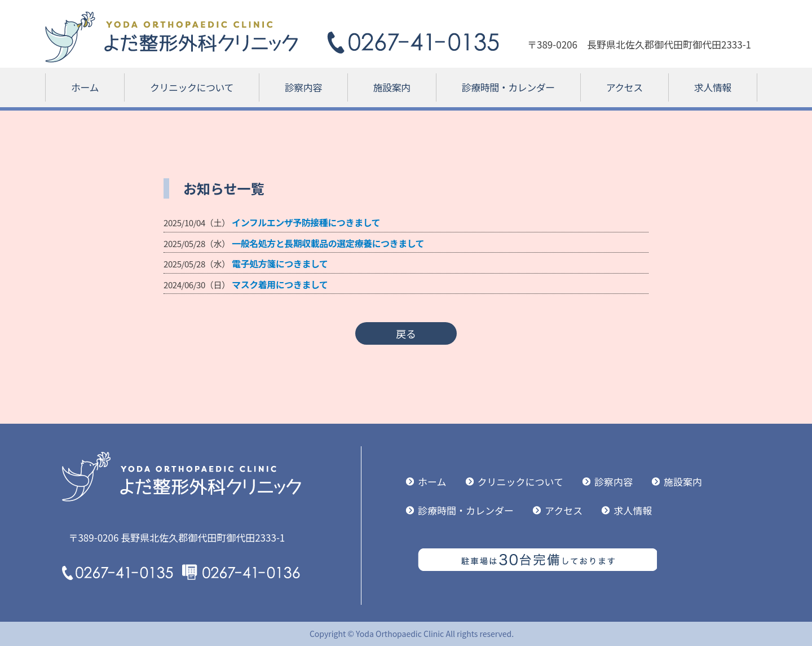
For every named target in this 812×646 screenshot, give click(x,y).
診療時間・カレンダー (508, 87)
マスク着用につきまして (280, 284)
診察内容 (303, 87)
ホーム (85, 87)
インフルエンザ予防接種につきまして (306, 222)
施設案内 (392, 87)
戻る (406, 333)
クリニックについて (192, 87)
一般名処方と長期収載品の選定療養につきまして (328, 243)
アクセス (625, 87)
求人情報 (713, 87)
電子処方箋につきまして (280, 263)
